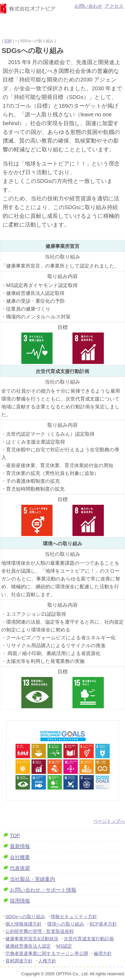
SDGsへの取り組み (25, 917)
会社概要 (20, 857)
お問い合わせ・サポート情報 (43, 890)
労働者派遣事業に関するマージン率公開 (47, 953)
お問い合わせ (88, 6)
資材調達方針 (19, 961)
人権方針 (47, 961)
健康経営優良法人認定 (28, 946)
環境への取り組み (66, 924)
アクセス (114, 6)
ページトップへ (109, 821)
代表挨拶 (20, 868)
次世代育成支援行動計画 (89, 939)
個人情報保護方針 (24, 924)
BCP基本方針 (103, 924)
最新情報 (20, 846)
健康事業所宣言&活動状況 (32, 939)
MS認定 (64, 946)
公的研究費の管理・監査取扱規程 (40, 931)
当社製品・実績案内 (32, 879)
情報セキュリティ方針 (74, 917)
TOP (8, 41)
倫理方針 (103, 953)
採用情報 (20, 901)
